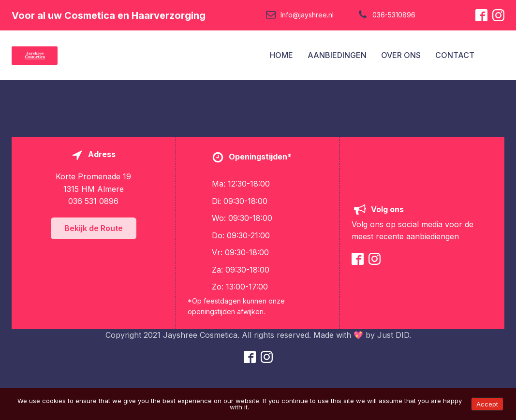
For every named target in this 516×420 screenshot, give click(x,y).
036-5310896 (394, 15)
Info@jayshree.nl (307, 15)
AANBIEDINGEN (337, 55)
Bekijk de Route (94, 228)
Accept (487, 404)
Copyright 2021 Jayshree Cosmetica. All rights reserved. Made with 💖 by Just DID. (258, 335)
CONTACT (455, 55)
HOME (281, 55)
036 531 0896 (93, 201)
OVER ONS (401, 55)
